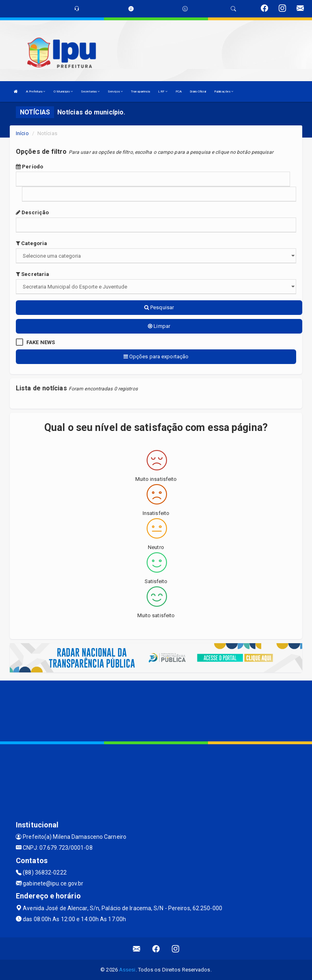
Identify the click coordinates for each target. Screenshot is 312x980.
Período (29, 167)
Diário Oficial (198, 92)
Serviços (115, 92)
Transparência (140, 92)
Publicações (224, 92)
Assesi (127, 970)
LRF (163, 92)
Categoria (31, 243)
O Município (63, 92)
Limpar (159, 326)
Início (22, 133)
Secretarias (90, 92)
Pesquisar (159, 307)
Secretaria (32, 274)
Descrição (32, 212)
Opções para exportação (156, 356)
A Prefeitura (36, 92)
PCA (179, 92)
